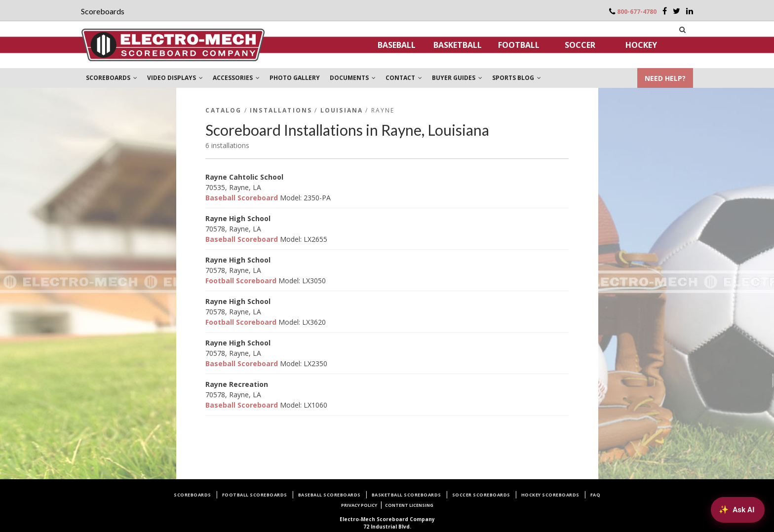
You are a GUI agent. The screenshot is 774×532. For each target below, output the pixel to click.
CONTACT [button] (404, 78)
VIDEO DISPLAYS (175, 78)
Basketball (458, 45)
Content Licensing (409, 505)
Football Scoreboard (241, 281)
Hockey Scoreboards (550, 495)
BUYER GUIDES (457, 78)
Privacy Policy (359, 505)
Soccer (580, 45)
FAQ (596, 495)
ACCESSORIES (236, 78)
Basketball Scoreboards (406, 495)
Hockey (641, 45)
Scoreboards (193, 495)
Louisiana (342, 110)
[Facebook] (665, 11)
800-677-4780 (637, 12)
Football (519, 45)
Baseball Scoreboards (329, 495)
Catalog (223, 110)
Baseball (397, 45)
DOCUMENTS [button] (353, 78)
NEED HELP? (665, 78)
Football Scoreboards (255, 495)
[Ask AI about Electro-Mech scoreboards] (737, 509)
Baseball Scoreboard (242, 198)
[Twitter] (677, 11)
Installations (281, 110)
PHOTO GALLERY (295, 78)
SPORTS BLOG (517, 78)
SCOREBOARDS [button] (112, 78)
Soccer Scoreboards (481, 495)
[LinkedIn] (690, 11)
